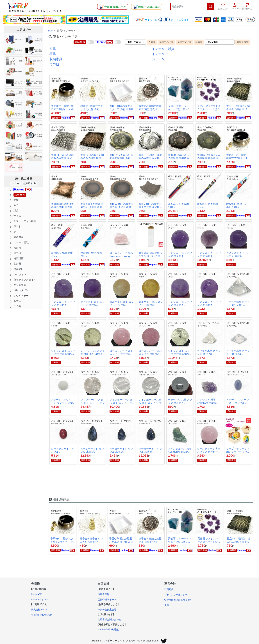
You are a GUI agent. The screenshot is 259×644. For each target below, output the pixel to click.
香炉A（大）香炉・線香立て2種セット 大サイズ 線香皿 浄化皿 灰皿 (238, 157)
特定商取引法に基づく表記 (178, 600)
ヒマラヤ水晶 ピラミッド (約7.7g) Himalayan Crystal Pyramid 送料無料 (209, 352)
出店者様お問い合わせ (109, 620)
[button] (236, 6)
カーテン (158, 59)
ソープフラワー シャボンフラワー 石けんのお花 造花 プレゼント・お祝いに (238, 450)
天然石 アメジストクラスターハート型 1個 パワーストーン (209, 108)
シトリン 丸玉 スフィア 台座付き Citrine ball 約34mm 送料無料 (92, 352)
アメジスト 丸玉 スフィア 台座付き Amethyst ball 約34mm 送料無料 (209, 303)
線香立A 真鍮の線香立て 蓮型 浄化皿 (150, 108)
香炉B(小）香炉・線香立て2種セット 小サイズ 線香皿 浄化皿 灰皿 (63, 108)
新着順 (199, 42)
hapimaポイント (40, 600)
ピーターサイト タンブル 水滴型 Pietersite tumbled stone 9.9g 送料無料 (121, 450)
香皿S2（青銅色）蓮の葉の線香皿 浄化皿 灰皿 (121, 157)
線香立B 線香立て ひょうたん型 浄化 (92, 108)
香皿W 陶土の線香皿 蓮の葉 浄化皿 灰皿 (121, 206)
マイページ (236, 9)
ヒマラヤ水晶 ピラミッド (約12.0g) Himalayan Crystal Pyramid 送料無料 (238, 303)
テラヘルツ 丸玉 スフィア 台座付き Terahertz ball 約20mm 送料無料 (180, 401)
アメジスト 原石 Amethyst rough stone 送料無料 (206, 401)
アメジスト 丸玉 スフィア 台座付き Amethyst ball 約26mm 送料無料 (63, 303)
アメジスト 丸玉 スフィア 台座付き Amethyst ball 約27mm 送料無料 (92, 303)
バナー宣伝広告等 (107, 610)
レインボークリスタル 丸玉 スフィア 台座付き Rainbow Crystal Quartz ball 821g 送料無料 (92, 401)
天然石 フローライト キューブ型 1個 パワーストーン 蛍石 (180, 108)
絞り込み (29, 183)
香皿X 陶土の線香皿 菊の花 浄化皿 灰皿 (92, 206)
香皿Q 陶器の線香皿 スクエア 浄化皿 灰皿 (122, 108)
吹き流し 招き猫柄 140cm (178, 206)
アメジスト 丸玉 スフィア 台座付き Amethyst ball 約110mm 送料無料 (209, 254)
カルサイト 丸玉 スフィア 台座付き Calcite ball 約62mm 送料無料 (122, 303)
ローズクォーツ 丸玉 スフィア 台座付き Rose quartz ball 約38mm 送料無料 (209, 450)
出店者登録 (104, 594)
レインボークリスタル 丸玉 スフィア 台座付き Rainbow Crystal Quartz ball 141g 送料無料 (150, 401)
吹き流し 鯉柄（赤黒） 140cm (237, 206)
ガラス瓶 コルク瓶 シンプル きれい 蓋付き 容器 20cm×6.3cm (151, 254)
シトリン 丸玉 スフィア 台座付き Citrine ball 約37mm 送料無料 (63, 352)
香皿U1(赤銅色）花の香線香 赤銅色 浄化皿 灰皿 (180, 157)
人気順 (152, 42)
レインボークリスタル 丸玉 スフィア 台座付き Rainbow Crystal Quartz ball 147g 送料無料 (121, 401)
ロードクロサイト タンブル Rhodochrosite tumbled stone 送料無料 (63, 450)
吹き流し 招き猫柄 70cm (208, 206)
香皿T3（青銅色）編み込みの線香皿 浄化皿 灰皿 (238, 108)
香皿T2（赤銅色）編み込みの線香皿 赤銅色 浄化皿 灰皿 (92, 157)
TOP (50, 31)
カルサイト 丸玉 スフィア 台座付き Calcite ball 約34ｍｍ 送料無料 (151, 303)
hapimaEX (36, 594)
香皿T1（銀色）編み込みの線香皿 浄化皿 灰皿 (63, 157)
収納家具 (56, 59)
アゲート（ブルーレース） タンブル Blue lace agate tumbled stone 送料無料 (238, 401)
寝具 (53, 54)
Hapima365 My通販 (108, 630)
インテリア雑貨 (163, 49)
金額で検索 (243, 42)
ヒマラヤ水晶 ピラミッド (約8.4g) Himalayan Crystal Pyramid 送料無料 (238, 352)
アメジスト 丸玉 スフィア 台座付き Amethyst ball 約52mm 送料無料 (180, 254)
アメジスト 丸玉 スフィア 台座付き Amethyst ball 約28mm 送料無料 (238, 254)
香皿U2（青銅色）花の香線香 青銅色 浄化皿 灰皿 (209, 157)
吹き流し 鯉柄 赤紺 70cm (62, 254)
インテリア (160, 54)
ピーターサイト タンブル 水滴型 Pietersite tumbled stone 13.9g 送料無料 (92, 450)
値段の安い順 (184, 42)
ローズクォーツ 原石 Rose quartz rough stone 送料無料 (121, 254)
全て (16, 183)
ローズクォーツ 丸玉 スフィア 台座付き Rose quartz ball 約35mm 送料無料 (121, 352)
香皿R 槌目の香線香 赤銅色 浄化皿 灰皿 (62, 206)
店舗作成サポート (107, 600)
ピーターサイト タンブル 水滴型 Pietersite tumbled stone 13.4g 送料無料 (150, 450)
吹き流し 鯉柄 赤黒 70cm (91, 254)
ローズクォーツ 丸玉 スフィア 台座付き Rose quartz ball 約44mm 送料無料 (150, 352)
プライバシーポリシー (176, 595)
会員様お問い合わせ (42, 615)
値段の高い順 (166, 42)
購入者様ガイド (39, 610)
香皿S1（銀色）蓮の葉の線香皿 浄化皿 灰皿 (151, 157)
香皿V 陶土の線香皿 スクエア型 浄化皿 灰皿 (151, 206)
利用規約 (169, 590)
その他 (54, 64)
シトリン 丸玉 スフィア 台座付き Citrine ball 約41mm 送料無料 (180, 352)
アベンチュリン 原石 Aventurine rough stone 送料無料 (180, 450)
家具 (53, 49)
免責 (167, 605)
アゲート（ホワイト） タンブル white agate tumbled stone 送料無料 (63, 401)
